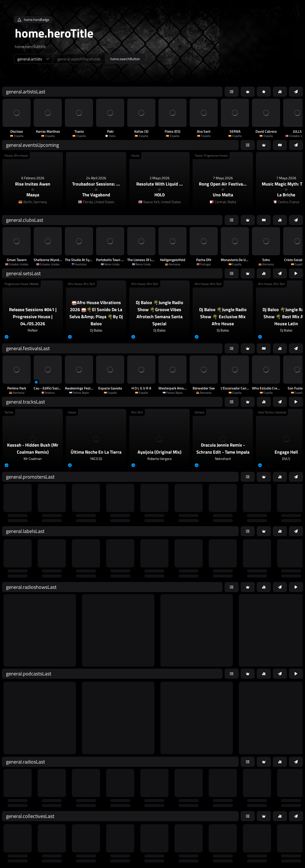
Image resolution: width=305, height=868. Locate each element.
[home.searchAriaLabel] (79, 59)
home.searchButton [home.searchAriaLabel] (125, 59)
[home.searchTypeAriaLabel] (33, 59)
